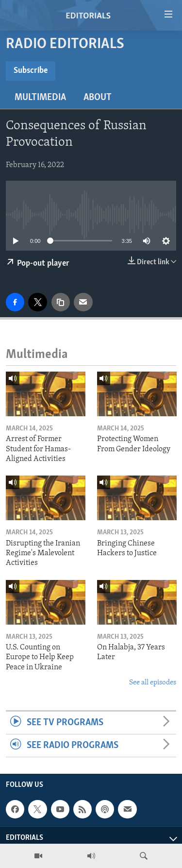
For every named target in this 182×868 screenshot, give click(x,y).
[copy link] (61, 302)
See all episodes (153, 683)
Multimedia (40, 98)
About (98, 98)
